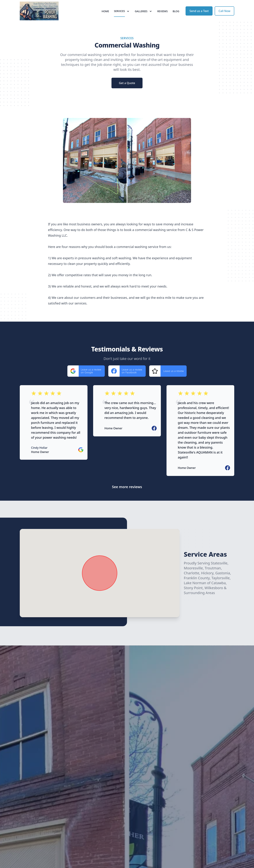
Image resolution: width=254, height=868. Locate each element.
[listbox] (127, 170)
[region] (127, 170)
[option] (127, 170)
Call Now (224, 16)
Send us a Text (199, 16)
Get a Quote (127, 92)
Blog (176, 16)
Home (105, 16)
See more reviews (127, 496)
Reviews (163, 16)
